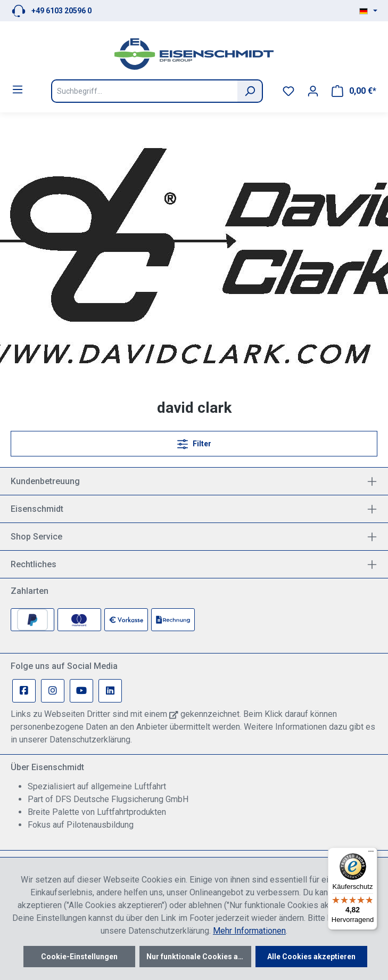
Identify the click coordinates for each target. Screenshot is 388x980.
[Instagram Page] (53, 691)
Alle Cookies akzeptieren (311, 957)
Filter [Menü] (194, 442)
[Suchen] (250, 91)
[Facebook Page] (24, 691)
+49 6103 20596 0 (61, 11)
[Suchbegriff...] (144, 91)
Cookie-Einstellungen (79, 957)
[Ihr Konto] (313, 91)
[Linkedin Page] (110, 691)
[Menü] (18, 89)
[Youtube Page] (81, 691)
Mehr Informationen (249, 931)
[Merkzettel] (288, 91)
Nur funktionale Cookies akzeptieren (199, 957)
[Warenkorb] (354, 91)
